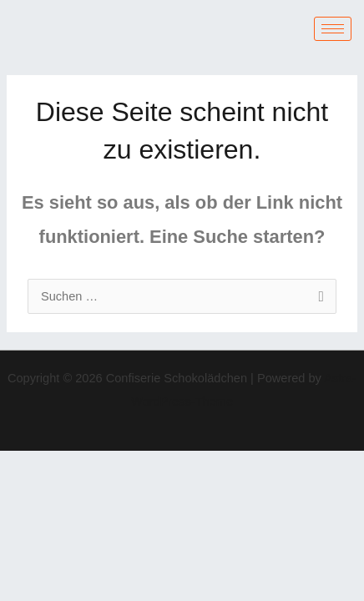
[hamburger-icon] (333, 29)
